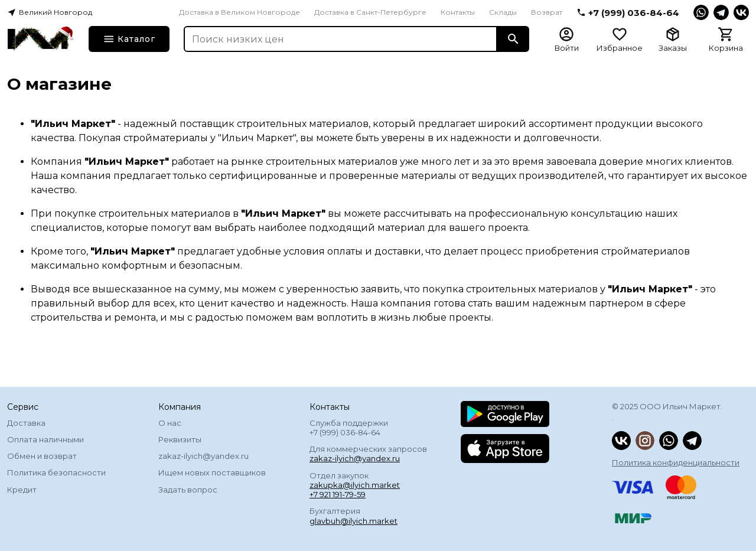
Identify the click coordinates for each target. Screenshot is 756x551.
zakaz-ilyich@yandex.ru (203, 456)
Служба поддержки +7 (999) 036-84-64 (349, 428)
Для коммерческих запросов (368, 454)
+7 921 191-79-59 (338, 494)
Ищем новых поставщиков (212, 472)
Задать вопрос (188, 490)
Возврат (547, 12)
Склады (503, 12)
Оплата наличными (45, 439)
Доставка (26, 423)
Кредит (22, 490)
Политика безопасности (56, 472)
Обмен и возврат (42, 456)
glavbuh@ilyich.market (353, 521)
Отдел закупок (355, 485)
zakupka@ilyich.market (355, 485)
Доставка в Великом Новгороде (239, 12)
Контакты (458, 12)
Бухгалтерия (353, 516)
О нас (170, 423)
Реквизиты (180, 439)
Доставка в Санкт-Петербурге (370, 12)
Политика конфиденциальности (676, 462)
